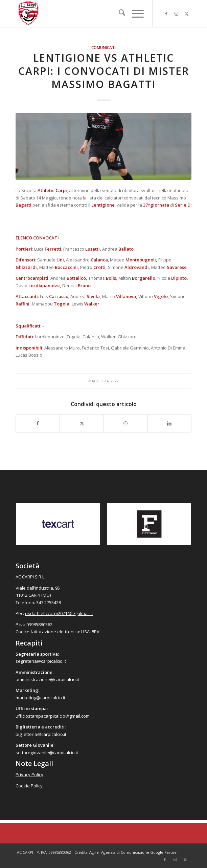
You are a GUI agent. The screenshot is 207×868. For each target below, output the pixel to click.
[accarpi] (86, 14)
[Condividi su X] (82, 423)
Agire (94, 852)
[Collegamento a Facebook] (166, 14)
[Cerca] (119, 14)
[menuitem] (119, 14)
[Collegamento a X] (186, 14)
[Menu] (134, 14)
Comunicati (103, 47)
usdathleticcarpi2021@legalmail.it (59, 613)
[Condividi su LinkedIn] (170, 423)
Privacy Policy (29, 775)
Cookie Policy (29, 786)
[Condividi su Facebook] (38, 423)
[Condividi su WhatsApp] (126, 423)
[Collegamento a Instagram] (176, 14)
